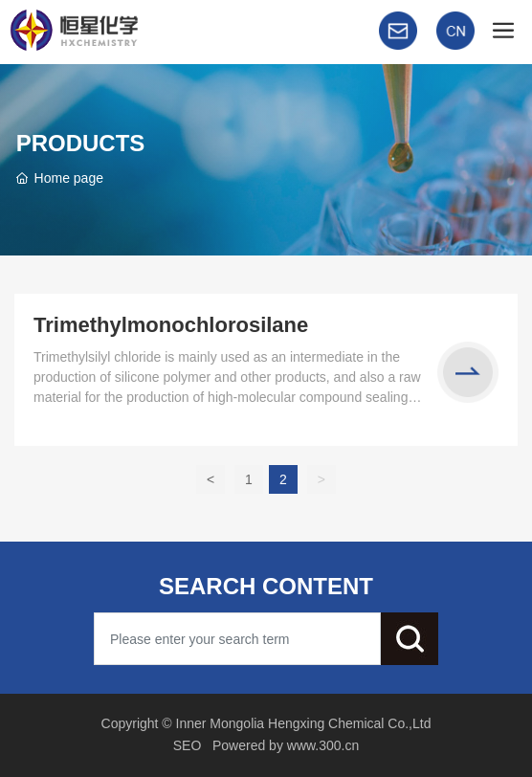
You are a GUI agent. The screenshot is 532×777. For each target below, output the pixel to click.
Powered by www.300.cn (286, 745)
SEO (188, 745)
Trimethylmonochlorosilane (171, 325)
